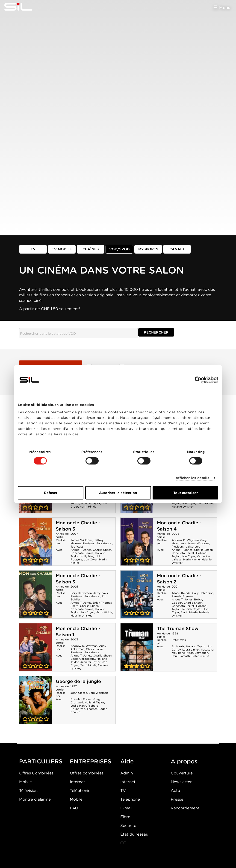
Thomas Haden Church (89, 710)
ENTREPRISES (91, 761)
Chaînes (91, 249)
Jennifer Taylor (192, 609)
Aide (127, 761)
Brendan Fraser (81, 699)
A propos (184, 761)
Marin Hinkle (88, 507)
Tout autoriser (186, 493)
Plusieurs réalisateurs (97, 543)
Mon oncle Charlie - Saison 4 (137, 542)
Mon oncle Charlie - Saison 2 (137, 594)
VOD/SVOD (119, 249)
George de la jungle (78, 681)
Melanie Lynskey (183, 507)
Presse (177, 799)
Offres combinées (87, 773)
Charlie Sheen (102, 550)
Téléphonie (80, 791)
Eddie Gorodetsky (83, 659)
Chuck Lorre (94, 649)
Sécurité (128, 825)
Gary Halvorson (81, 593)
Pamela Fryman (182, 596)
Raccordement (185, 808)
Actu (175, 791)
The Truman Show (178, 628)
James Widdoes (81, 540)
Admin (127, 773)
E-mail (126, 808)
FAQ (74, 808)
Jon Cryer (188, 503)
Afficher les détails (193, 478)
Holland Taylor (90, 503)
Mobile (25, 782)
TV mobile (62, 249)
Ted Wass (77, 547)
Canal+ (177, 249)
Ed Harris (178, 646)
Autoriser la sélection (118, 493)
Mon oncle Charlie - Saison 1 (35, 647)
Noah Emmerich (197, 653)
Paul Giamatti (181, 656)
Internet (77, 782)
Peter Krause (200, 656)
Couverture (182, 773)
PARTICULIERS (41, 761)
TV (33, 249)
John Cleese (79, 693)
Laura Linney (191, 650)
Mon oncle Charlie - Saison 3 (35, 594)
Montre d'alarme (35, 799)
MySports (148, 249)
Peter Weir (179, 640)
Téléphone (130, 799)
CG (123, 843)
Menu (225, 7)
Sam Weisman (98, 693)
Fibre (125, 817)
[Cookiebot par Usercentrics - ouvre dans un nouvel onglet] (198, 380)
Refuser (51, 493)
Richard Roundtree (84, 707)
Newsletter (181, 782)
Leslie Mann (78, 706)
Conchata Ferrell (82, 553)
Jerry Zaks (101, 593)
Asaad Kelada (181, 593)
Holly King (87, 556)
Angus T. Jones (81, 550)
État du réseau (134, 834)
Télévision (28, 791)
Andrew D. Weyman (185, 540)
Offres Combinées (36, 773)
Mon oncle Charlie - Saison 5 (35, 542)
